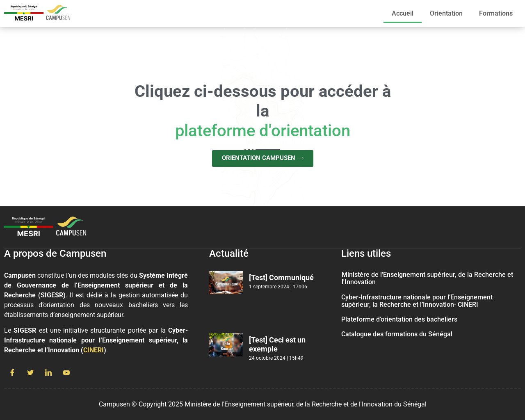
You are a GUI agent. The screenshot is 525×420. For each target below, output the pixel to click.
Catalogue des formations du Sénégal (397, 334)
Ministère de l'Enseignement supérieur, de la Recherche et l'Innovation (427, 278)
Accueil (403, 13)
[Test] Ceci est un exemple (277, 344)
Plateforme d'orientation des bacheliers (399, 319)
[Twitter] (30, 373)
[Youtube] (66, 373)
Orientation (446, 13)
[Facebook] (12, 373)
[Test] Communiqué (281, 277)
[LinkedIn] (48, 373)
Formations (496, 13)
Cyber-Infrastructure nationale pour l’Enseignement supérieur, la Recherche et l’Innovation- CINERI (417, 301)
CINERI (94, 350)
